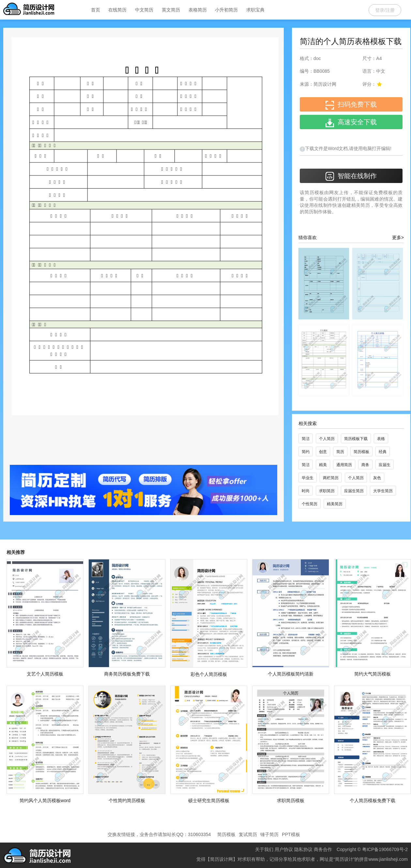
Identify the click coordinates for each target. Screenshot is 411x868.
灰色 (377, 478)
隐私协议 (303, 849)
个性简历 (310, 504)
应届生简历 (354, 491)
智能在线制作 (351, 176)
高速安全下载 (351, 123)
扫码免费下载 (351, 105)
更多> (398, 237)
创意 (323, 452)
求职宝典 (255, 10)
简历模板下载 (356, 439)
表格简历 (198, 10)
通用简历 (344, 465)
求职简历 (327, 491)
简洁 (306, 439)
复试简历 (248, 834)
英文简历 (171, 10)
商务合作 (323, 849)
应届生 (385, 465)
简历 (340, 452)
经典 (383, 452)
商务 (365, 465)
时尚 (306, 491)
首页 (96, 10)
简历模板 (361, 452)
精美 (323, 465)
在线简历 (117, 10)
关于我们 (264, 849)
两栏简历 (331, 478)
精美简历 (335, 504)
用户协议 (284, 849)
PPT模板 (291, 834)
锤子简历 (269, 834)
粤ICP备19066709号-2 (385, 849)
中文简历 (144, 10)
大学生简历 (383, 491)
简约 (306, 452)
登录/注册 (385, 10)
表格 (381, 439)
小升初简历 (226, 10)
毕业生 (308, 478)
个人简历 (327, 439)
